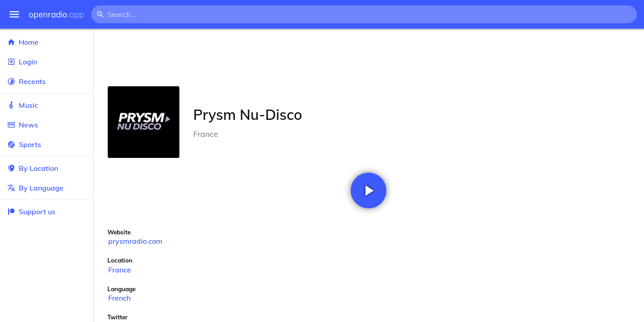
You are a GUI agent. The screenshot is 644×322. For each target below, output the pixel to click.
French (119, 298)
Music (47, 105)
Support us (31, 212)
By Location (47, 168)
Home (47, 42)
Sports (47, 144)
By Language (47, 188)
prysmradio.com (135, 241)
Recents (47, 81)
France (120, 270)
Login (47, 62)
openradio (56, 15)
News (47, 125)
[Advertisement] (369, 57)
